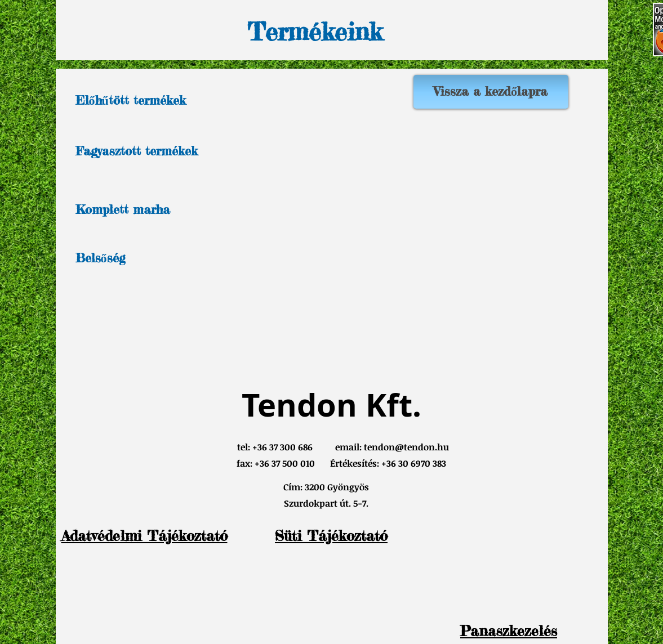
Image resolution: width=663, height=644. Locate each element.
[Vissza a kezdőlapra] (491, 92)
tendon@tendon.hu (406, 447)
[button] (509, 631)
